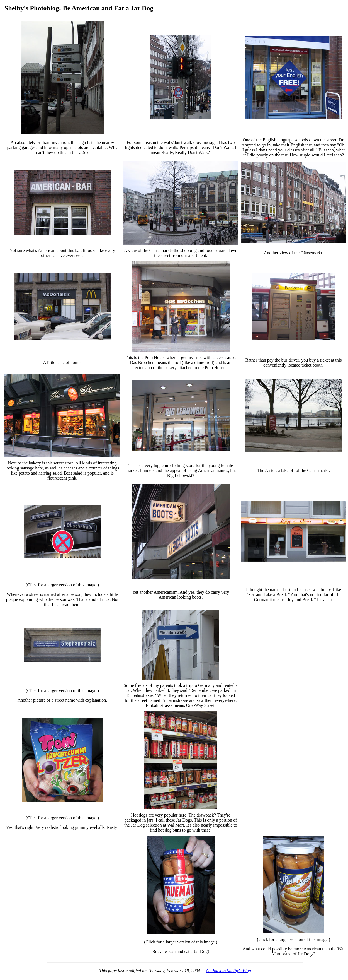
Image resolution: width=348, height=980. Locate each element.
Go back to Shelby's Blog (229, 971)
